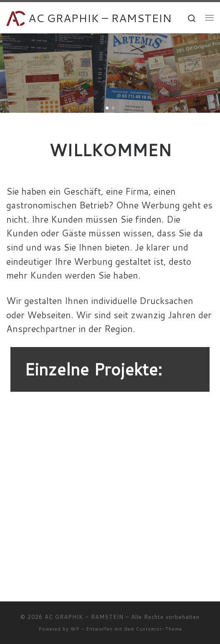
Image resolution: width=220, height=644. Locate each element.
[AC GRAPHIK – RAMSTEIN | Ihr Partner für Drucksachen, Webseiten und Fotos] (16, 17)
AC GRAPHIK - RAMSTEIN (84, 617)
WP (75, 629)
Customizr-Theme (159, 629)
